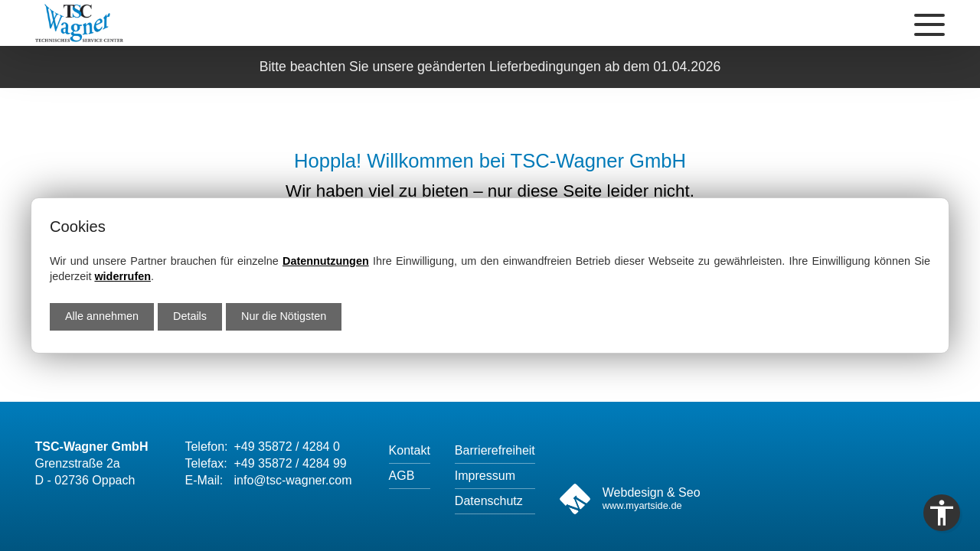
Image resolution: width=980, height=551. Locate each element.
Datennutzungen (326, 261)
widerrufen (122, 276)
